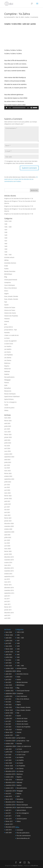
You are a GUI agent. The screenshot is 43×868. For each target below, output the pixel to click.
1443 (6, 246)
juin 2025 (7, 429)
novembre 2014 (9, 590)
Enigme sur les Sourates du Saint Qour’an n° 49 (19, 214)
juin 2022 (7, 485)
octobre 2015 (8, 574)
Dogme (6, 294)
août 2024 (7, 440)
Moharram (8, 369)
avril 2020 (7, 546)
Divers (6, 291)
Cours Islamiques (10, 285)
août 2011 (7, 596)
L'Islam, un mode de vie (11, 335)
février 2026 (8, 421)
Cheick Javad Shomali (11, 280)
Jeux (6, 324)
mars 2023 (7, 471)
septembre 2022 (9, 479)
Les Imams (8, 352)
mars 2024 (7, 451)
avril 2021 (7, 512)
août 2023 (7, 460)
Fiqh (6, 302)
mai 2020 (7, 543)
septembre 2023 (9, 457)
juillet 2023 (8, 462)
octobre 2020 (8, 529)
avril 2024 (7, 448)
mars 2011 (7, 604)
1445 (6, 252)
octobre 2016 (8, 563)
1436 (6, 224)
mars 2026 (7, 418)
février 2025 (8, 434)
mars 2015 (7, 582)
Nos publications (9, 377)
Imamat (7, 321)
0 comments (34, 17)
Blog (6, 277)
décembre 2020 (9, 523)
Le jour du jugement (10, 341)
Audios (27, 17)
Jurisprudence (9, 327)
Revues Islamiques (10, 394)
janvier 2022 (8, 498)
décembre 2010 (9, 613)
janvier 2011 (8, 610)
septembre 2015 (9, 576)
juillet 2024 (8, 443)
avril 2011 (7, 601)
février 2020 (8, 551)
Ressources (8, 391)
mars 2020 (7, 549)
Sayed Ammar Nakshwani (12, 396)
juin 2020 (7, 540)
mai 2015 (7, 579)
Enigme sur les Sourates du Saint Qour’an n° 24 (19, 198)
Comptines (8, 282)
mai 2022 (7, 487)
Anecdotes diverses (10, 263)
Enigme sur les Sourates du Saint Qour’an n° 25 (19, 206)
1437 (6, 230)
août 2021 (7, 501)
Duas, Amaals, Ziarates (11, 296)
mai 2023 (7, 468)
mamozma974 (10, 17)
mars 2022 (7, 493)
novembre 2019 (9, 560)
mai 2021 (7, 510)
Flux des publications (23, 833)
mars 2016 (7, 565)
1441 (6, 241)
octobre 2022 (8, 476)
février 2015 (8, 585)
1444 (6, 249)
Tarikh (6, 405)
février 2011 (8, 607)
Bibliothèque (8, 274)
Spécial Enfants (9, 399)
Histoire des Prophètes (11, 316)
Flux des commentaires (24, 836)
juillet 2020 (8, 537)
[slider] (19, 108)
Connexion (20, 830)
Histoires (7, 319)
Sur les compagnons (10, 402)
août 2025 (7, 423)
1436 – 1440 (8, 227)
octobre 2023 (8, 454)
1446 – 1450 (8, 255)
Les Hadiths (8, 346)
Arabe (6, 266)
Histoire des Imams (10, 313)
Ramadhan (8, 388)
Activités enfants (9, 257)
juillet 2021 (8, 504)
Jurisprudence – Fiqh (11, 330)
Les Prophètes (9, 355)
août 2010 (7, 615)
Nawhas (7, 374)
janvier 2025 (8, 437)
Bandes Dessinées (10, 271)
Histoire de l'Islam (10, 307)
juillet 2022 (8, 482)
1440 (6, 238)
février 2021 (8, 518)
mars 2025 (7, 432)
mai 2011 (7, 599)
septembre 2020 (9, 532)
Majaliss (7, 366)
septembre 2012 (9, 593)
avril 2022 (7, 490)
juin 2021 (7, 507)
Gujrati (6, 305)
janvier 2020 (8, 554)
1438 (6, 232)
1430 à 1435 (8, 221)
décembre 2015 (9, 568)
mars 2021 (7, 515)
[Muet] (31, 108)
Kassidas (7, 333)
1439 (6, 235)
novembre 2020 (9, 526)
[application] (21, 108)
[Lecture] (7, 108)
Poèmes (7, 383)
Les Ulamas (8, 358)
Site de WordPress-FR (23, 838)
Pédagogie (7, 380)
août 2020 (7, 535)
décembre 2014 (9, 588)
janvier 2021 (8, 521)
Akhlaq (6, 260)
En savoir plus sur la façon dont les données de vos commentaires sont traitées (21, 179)
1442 (6, 244)
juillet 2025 (8, 426)
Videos (6, 410)
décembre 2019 (9, 557)
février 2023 (8, 473)
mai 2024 (7, 446)
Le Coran (7, 338)
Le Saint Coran (9, 344)
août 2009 (7, 618)
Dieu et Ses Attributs (11, 288)
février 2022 (8, 496)
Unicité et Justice (9, 408)
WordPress (35, 866)
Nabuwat (7, 371)
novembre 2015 (9, 571)
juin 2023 (7, 465)
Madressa (7, 363)
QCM (6, 385)
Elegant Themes (18, 866)
